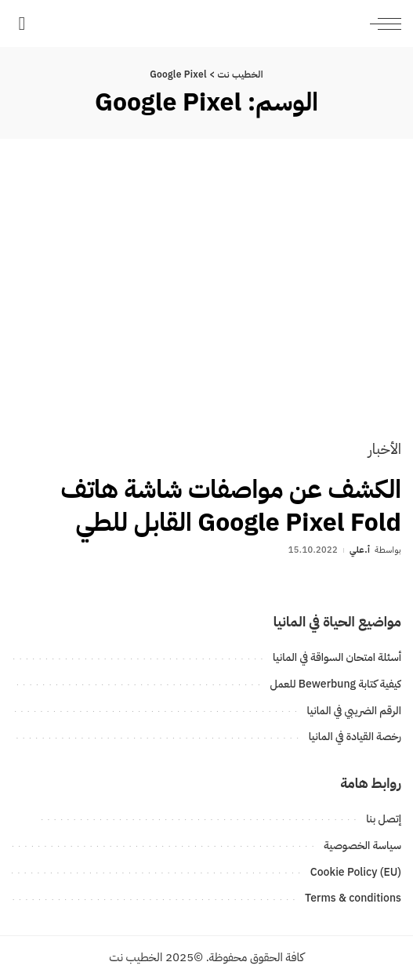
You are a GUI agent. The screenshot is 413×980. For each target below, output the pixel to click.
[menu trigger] (382, 24)
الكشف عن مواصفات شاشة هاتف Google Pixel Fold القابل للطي (231, 506)
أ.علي (360, 550)
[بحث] (21, 24)
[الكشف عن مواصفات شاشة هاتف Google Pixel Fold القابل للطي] (206, 300)
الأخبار (385, 449)
